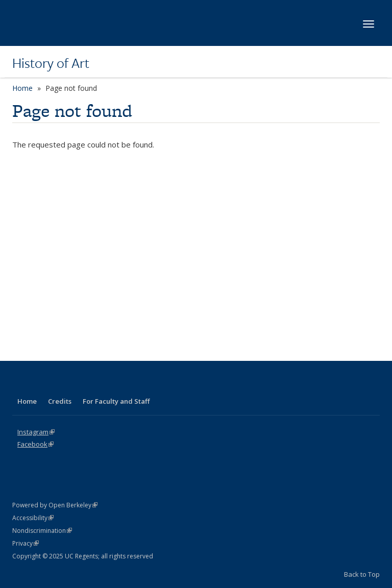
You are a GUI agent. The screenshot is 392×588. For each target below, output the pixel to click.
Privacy (26, 543)
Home (22, 88)
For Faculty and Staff (116, 401)
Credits (60, 401)
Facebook (35, 444)
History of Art (51, 63)
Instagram (36, 432)
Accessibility (33, 518)
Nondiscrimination (42, 531)
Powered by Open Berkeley (55, 505)
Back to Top (362, 574)
